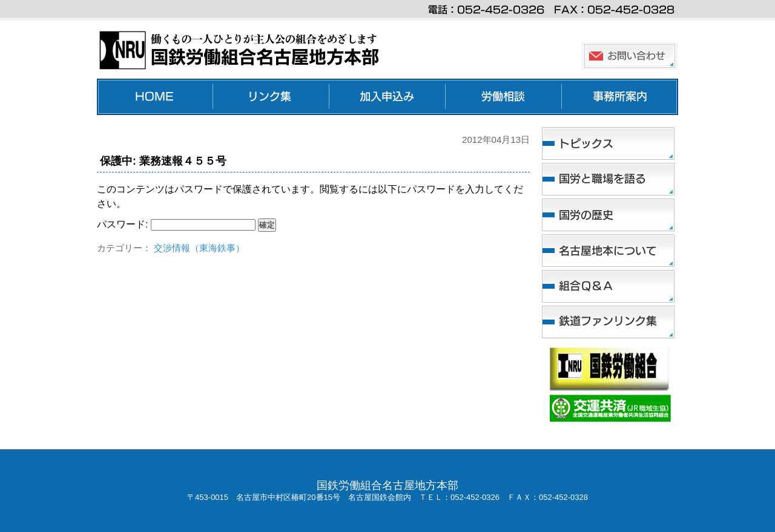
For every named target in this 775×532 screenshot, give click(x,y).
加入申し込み (387, 97)
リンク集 (271, 97)
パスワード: (176, 224)
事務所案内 (620, 97)
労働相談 (504, 97)
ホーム (155, 97)
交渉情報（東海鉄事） (199, 248)
